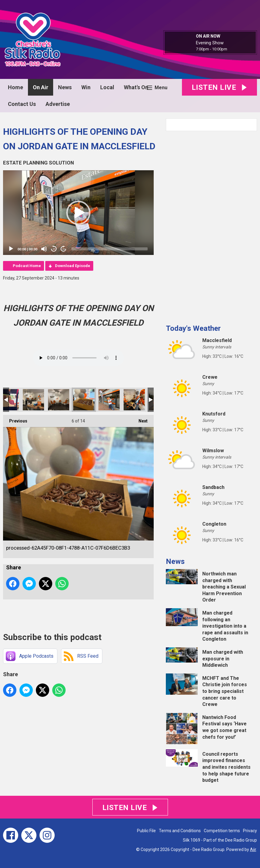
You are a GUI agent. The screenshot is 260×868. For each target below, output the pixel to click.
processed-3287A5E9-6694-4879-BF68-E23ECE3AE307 (134, 400)
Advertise (58, 104)
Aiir (253, 849)
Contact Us (22, 104)
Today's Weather (193, 328)
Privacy (250, 831)
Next (140, 419)
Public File (146, 831)
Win (86, 87)
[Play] (11, 249)
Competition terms (222, 831)
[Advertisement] (211, 225)
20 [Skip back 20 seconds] (54, 249)
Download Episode (73, 266)
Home (15, 87)
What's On (136, 87)
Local (107, 87)
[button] (78, 213)
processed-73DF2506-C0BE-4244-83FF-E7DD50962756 (109, 400)
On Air (41, 87)
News (65, 87)
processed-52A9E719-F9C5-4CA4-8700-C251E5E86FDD (59, 400)
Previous (15, 419)
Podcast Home (27, 266)
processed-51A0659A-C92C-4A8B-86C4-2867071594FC (33, 400)
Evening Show (210, 43)
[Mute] (44, 249)
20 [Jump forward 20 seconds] (64, 249)
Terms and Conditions (180, 831)
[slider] (109, 249)
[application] (78, 213)
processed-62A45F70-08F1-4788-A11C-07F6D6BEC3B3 (84, 400)
